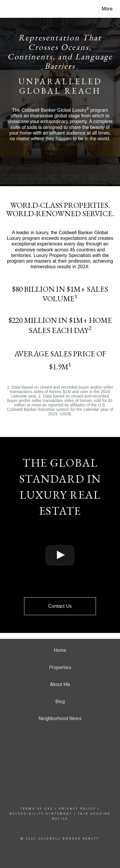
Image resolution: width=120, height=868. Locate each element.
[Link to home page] (10, 9)
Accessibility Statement (41, 814)
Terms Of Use (37, 809)
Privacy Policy (77, 809)
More (107, 9)
